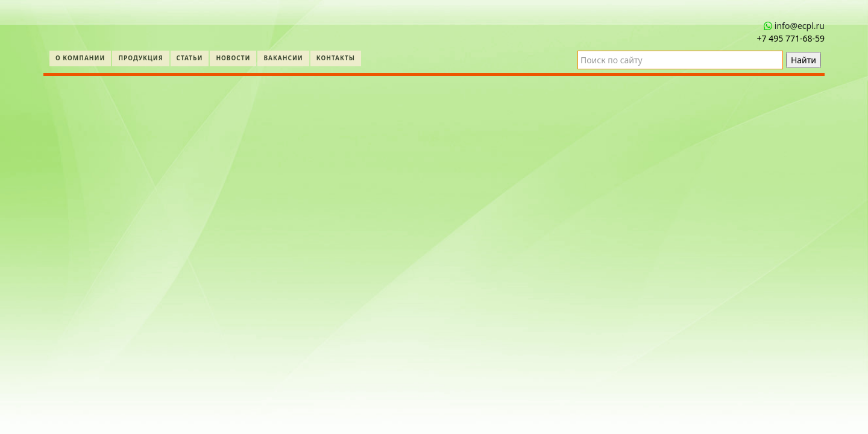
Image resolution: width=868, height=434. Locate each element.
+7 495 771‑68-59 (791, 38)
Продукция (140, 58)
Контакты (336, 58)
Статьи (190, 58)
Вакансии (283, 58)
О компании (80, 58)
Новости (233, 58)
